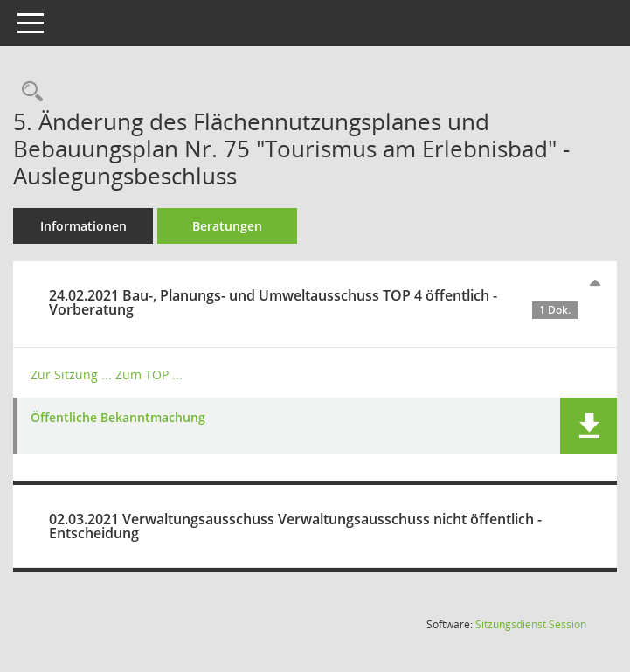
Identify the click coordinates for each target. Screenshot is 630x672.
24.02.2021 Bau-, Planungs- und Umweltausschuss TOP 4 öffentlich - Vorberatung (313, 302)
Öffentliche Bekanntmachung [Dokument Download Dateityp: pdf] (118, 418)
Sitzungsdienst (531, 624)
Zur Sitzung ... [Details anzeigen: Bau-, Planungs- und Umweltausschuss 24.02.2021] (71, 374)
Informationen (83, 226)
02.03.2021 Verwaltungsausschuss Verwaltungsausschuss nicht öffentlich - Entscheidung (295, 526)
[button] (588, 426)
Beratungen (227, 226)
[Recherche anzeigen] (28, 92)
